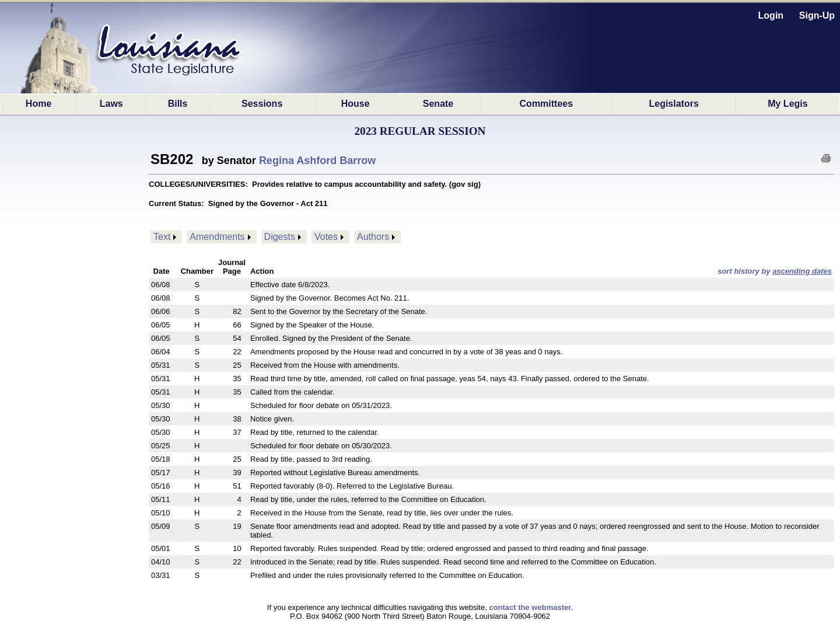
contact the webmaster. (531, 607)
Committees (547, 104)
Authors (373, 237)
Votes (326, 237)
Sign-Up (817, 15)
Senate (438, 104)
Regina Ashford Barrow (317, 161)
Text (162, 237)
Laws (111, 104)
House (356, 104)
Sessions (262, 104)
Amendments (217, 237)
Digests (280, 237)
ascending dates (802, 271)
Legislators (673, 104)
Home (38, 104)
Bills (178, 104)
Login (771, 15)
